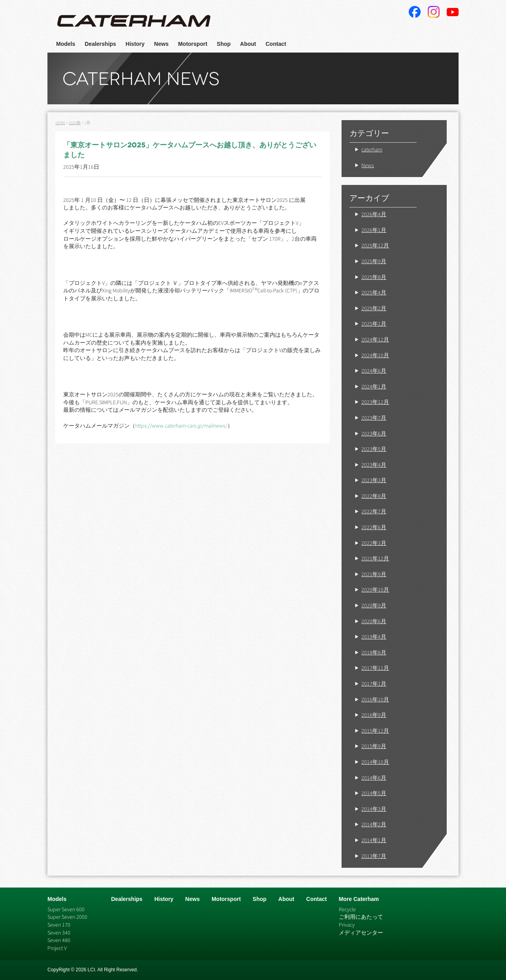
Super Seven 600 (66, 909)
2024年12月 (375, 339)
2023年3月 (374, 480)
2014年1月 (374, 840)
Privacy (347, 925)
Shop (224, 44)
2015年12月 (375, 731)
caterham (372, 149)
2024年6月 (374, 371)
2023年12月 (375, 402)
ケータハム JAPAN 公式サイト (134, 21)
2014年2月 (374, 824)
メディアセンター (361, 933)
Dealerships (100, 44)
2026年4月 (374, 214)
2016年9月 (374, 715)
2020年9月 (374, 605)
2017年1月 (374, 684)
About (248, 44)
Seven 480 (59, 940)
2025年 (75, 123)
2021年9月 (374, 574)
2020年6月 (374, 621)
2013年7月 (374, 856)
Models (66, 44)
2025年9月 (374, 261)
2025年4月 (374, 292)
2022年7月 (374, 511)
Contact (276, 44)
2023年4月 (374, 465)
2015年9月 (374, 746)
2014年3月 (374, 809)
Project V (57, 948)
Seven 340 (59, 933)
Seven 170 (59, 925)
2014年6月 (374, 778)
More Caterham (359, 899)
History (135, 44)
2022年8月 (374, 496)
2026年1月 (374, 230)
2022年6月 (374, 527)
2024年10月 (375, 355)
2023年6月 (374, 433)
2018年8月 (374, 652)
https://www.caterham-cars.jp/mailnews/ (181, 426)
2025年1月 (374, 324)
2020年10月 (375, 590)
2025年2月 (374, 308)
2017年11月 (375, 668)
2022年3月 (374, 543)
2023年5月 (374, 449)
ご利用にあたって (361, 917)
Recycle (347, 909)
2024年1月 (374, 386)
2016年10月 (375, 699)
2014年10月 (375, 762)
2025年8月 (374, 277)
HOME (60, 123)
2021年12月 (375, 558)
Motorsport (193, 44)
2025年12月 (375, 245)
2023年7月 (374, 418)
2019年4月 (374, 637)
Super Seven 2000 (67, 917)
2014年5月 (374, 793)
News (161, 44)
